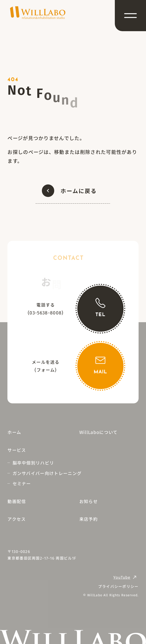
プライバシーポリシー (118, 586)
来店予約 (88, 519)
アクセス (17, 519)
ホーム (14, 432)
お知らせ (88, 501)
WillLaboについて (98, 432)
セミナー (22, 483)
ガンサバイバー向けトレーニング (47, 473)
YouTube (122, 577)
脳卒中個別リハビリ (33, 463)
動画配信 (17, 501)
